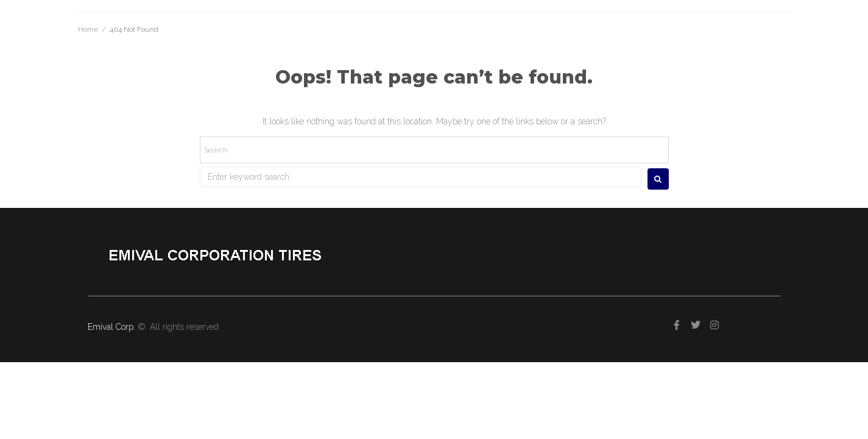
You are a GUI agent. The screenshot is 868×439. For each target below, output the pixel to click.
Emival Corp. (113, 327)
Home (88, 29)
